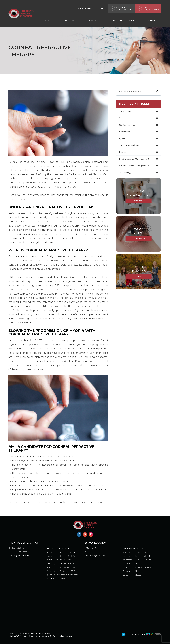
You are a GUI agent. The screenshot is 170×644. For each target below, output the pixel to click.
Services (94, 20)
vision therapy (127, 111)
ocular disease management (135, 167)
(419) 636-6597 (151, 10)
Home (47, 20)
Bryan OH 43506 (104, 550)
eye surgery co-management (135, 160)
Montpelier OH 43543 (28, 550)
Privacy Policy (58, 636)
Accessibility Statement (41, 636)
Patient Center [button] (123, 20)
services (124, 118)
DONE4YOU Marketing (19, 636)
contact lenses (127, 125)
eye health (125, 139)
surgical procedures (130, 146)
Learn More (139, 203)
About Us (69, 20)
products (124, 153)
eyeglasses (125, 132)
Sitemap (69, 636)
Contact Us (154, 20)
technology (125, 174)
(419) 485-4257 (124, 10)
